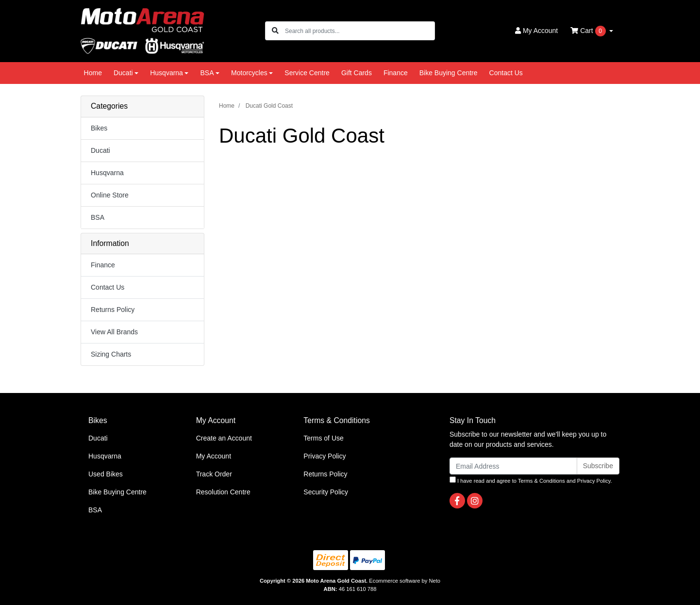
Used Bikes (106, 474)
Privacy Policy (325, 456)
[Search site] (275, 31)
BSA (98, 217)
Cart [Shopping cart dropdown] (589, 31)
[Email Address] (513, 466)
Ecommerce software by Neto (405, 581)
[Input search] (359, 31)
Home (93, 73)
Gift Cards (357, 73)
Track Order (214, 474)
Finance (396, 73)
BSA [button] (207, 73)
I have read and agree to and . (531, 480)
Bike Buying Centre (449, 73)
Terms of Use (323, 438)
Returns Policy (113, 310)
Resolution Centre (223, 492)
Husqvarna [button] (167, 73)
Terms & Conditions (542, 481)
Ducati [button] (123, 73)
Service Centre (307, 73)
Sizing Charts (111, 354)
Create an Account (224, 438)
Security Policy (326, 492)
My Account (214, 456)
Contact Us (506, 73)
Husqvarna (107, 173)
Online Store (110, 195)
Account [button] (536, 31)
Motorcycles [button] (249, 73)
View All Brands (114, 332)
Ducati (100, 150)
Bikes (99, 128)
